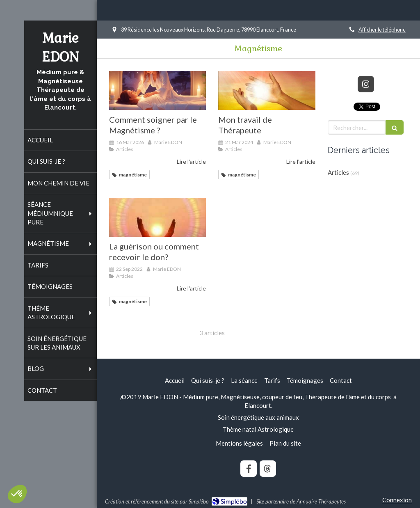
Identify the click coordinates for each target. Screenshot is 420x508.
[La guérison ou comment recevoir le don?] (158, 217)
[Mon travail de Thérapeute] (267, 90)
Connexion (397, 500)
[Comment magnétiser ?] (158, 90)
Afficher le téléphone (382, 30)
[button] (17, 494)
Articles (338, 172)
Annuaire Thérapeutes (321, 501)
